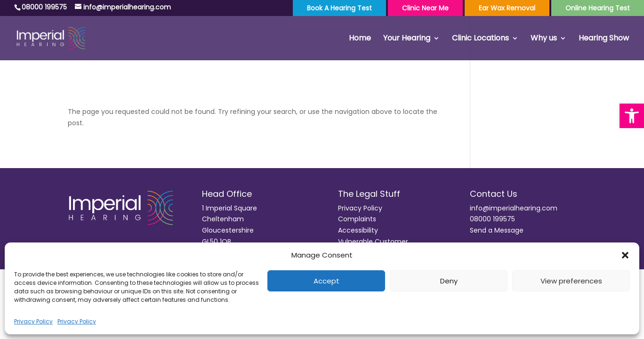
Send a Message (497, 230)
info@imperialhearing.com (514, 208)
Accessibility (358, 230)
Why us (544, 39)
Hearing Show (604, 39)
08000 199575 (492, 219)
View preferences (571, 281)
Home (360, 39)
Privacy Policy (33, 321)
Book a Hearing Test (339, 8)
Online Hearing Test (598, 8)
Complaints (357, 219)
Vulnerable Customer (373, 242)
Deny (449, 281)
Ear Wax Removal (507, 8)
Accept (326, 281)
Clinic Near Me (425, 8)
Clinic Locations (480, 39)
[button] (632, 116)
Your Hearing (407, 39)
